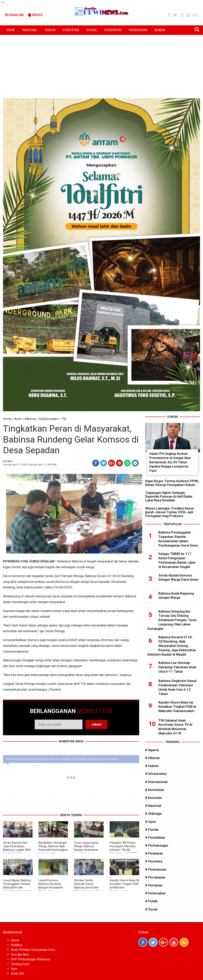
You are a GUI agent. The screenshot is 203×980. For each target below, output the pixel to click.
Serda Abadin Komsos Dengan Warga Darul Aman (178, 577)
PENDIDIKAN (138, 30)
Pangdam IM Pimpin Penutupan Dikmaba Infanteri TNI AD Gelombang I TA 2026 (124, 848)
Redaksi (17, 945)
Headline (14, 15)
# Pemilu (152, 830)
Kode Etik (18, 974)
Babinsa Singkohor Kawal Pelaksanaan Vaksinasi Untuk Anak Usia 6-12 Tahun (177, 687)
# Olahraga (153, 814)
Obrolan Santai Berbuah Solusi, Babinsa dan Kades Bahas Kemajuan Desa (89, 886)
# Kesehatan (155, 790)
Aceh (18, 419)
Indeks (36, 15)
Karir (14, 969)
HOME (11, 30)
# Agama (152, 750)
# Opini (150, 822)
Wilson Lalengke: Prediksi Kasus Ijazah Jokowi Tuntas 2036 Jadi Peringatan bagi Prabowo (169, 512)
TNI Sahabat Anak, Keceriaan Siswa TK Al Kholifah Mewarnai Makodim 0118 (175, 727)
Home (7, 419)
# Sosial (151, 909)
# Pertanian (154, 885)
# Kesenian (154, 798)
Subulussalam (49, 419)
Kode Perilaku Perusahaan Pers (33, 950)
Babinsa (30, 419)
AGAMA (160, 30)
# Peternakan (155, 893)
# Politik (151, 901)
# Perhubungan (157, 845)
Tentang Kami (20, 964)
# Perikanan (154, 853)
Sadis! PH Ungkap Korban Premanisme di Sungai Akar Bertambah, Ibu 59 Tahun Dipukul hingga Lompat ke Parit (170, 462)
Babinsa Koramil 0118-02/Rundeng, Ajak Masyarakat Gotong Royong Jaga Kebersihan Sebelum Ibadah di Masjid (172, 646)
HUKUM (50, 30)
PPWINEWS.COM (15, 561)
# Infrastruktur (156, 774)
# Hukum (152, 766)
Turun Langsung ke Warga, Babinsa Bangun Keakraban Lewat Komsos (86, 848)
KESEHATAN (113, 30)
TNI (64, 419)
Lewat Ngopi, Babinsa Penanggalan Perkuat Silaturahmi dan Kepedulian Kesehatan (17, 886)
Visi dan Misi (20, 955)
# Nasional (153, 806)
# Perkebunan (156, 869)
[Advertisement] (101, 65)
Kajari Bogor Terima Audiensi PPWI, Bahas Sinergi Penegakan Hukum (172, 483)
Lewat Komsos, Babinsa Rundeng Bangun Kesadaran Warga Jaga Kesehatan (51, 887)
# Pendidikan (155, 838)
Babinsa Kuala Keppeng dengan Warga (176, 596)
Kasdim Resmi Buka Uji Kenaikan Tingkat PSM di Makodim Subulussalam (124, 886)
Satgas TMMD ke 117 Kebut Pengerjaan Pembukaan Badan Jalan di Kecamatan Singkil (177, 560)
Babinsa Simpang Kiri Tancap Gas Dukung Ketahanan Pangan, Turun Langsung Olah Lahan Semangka (172, 620)
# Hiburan (152, 758)
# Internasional (156, 782)
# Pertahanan (155, 877)
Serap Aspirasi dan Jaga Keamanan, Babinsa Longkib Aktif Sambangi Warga (17, 848)
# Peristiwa (154, 861)
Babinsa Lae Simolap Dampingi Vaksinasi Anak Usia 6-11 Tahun (177, 667)
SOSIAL (92, 30)
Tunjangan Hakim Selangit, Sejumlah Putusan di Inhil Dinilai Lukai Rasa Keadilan (169, 496)
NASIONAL (30, 30)
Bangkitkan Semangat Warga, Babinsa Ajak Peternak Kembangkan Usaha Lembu (53, 848)
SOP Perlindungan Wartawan (31, 959)
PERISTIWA (71, 30)
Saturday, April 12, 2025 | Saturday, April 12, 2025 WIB (30, 465)
